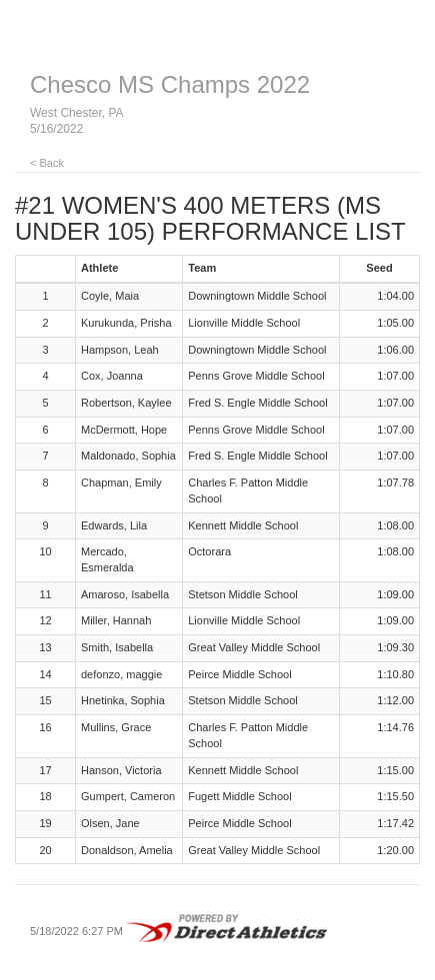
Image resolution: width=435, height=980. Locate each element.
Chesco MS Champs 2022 (170, 84)
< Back (47, 163)
